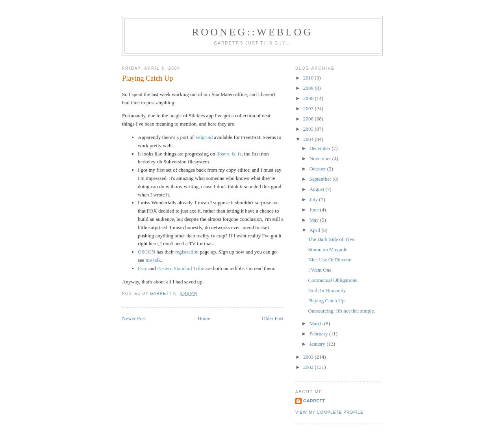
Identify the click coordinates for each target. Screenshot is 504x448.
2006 (309, 119)
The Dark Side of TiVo (331, 239)
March (317, 323)
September (321, 179)
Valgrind (204, 137)
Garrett (314, 401)
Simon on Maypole (328, 249)
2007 (309, 108)
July (314, 199)
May (315, 220)
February (319, 334)
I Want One (320, 270)
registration (187, 252)
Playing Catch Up (326, 301)
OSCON (146, 252)
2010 (309, 78)
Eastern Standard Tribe (181, 268)
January (318, 344)
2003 (309, 357)
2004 (309, 139)
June (315, 210)
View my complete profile (329, 412)
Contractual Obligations (333, 280)
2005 (309, 129)
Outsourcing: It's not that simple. (341, 311)
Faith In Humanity (327, 290)
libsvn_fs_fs (229, 154)
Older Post (273, 318)
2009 (309, 88)
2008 (309, 98)
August (318, 189)
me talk (153, 260)
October (318, 169)
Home (204, 318)
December (321, 148)
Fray (143, 268)
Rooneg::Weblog (253, 32)
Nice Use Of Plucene (329, 260)
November (321, 158)
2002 (309, 367)
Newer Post (134, 318)
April (316, 230)
